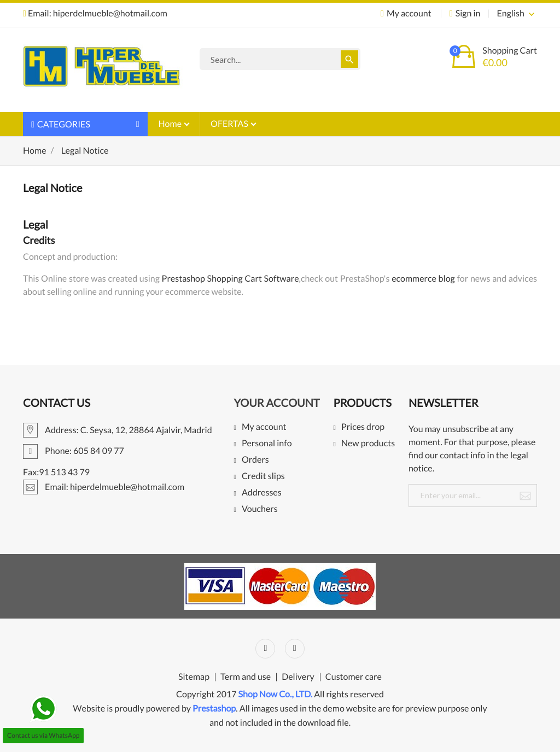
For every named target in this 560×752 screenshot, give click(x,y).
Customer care (354, 677)
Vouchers (260, 509)
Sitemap (194, 677)
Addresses (262, 493)
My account (264, 427)
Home (171, 124)
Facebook (265, 649)
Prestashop (214, 709)
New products (368, 444)
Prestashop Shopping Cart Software (231, 279)
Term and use (246, 677)
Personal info (267, 444)
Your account (276, 403)
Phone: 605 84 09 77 (74, 451)
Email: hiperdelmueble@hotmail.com (95, 13)
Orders (255, 460)
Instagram (295, 649)
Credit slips (263, 477)
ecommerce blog (423, 279)
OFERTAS (230, 124)
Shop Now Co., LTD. (276, 694)
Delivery (298, 677)
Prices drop (363, 427)
